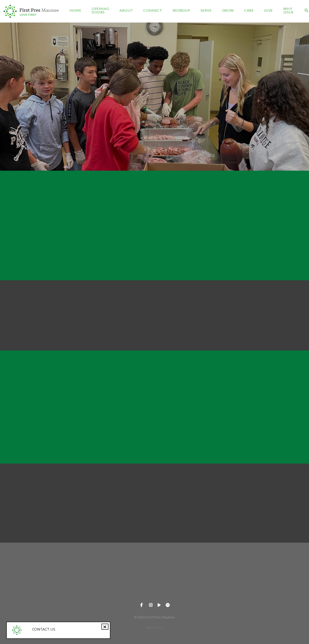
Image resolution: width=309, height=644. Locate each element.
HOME (75, 11)
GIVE (268, 11)
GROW (228, 11)
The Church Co (154, 627)
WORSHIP (181, 11)
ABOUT (126, 11)
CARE (249, 11)
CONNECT (153, 11)
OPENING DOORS (101, 11)
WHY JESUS (288, 11)
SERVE (206, 11)
